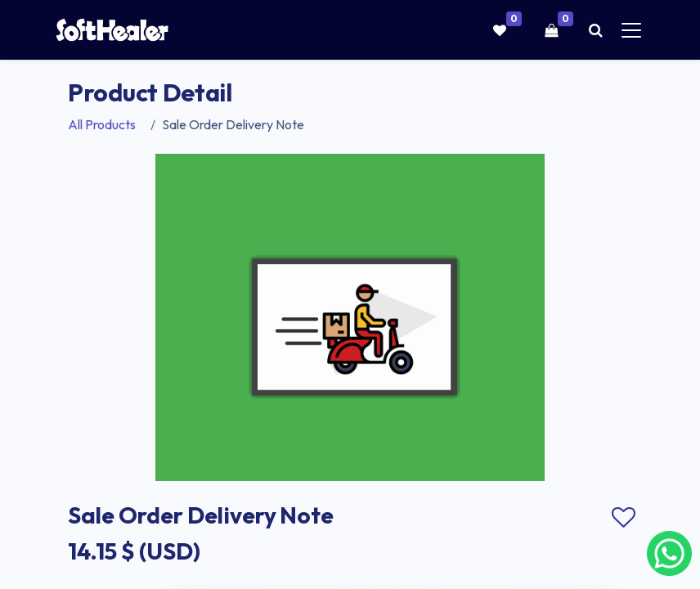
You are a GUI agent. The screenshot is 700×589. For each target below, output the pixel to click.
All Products (102, 124)
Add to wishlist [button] (623, 518)
